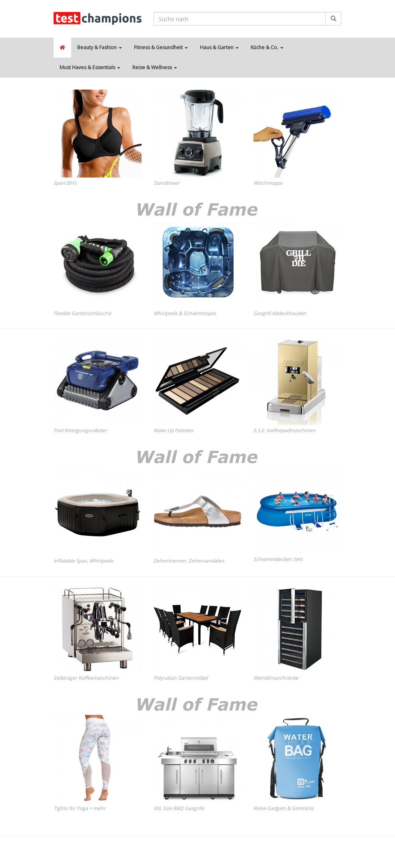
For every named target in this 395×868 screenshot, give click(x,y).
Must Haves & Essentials (90, 67)
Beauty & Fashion (100, 47)
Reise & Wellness (155, 67)
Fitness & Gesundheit (161, 47)
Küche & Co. (267, 47)
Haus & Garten (219, 47)
